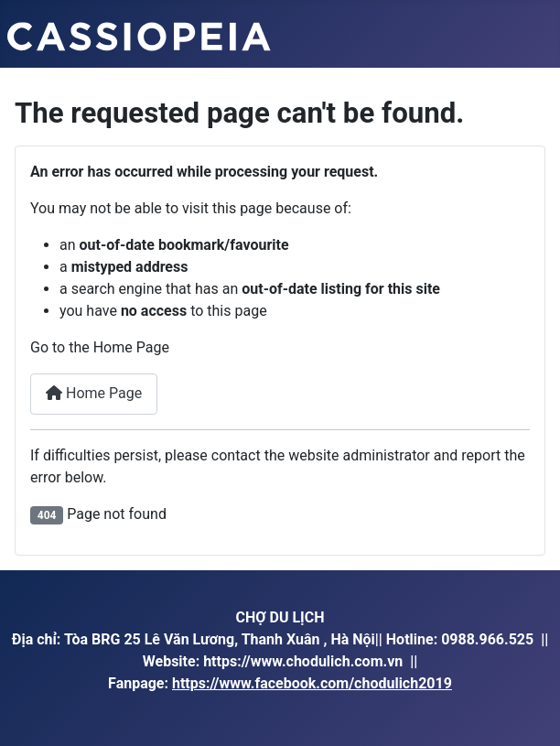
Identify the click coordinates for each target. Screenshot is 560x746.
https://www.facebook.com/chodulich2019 (312, 683)
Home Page (94, 393)
